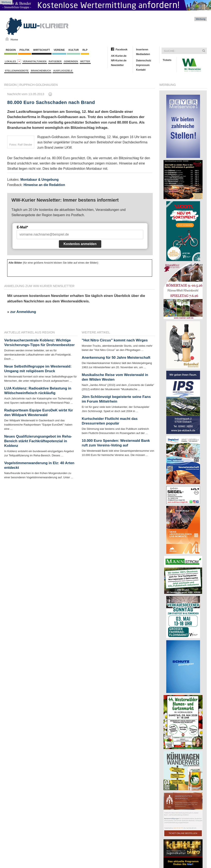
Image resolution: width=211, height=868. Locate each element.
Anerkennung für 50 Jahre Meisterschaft (116, 358)
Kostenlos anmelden (80, 244)
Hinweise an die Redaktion (44, 185)
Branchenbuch (41, 71)
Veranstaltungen (35, 61)
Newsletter (117, 65)
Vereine (59, 50)
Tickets (167, 60)
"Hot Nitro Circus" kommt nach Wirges (115, 340)
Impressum (143, 65)
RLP (85, 50)
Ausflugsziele (63, 71)
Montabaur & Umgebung (40, 180)
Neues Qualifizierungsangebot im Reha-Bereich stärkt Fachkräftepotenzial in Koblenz (38, 441)
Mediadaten (143, 54)
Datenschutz (144, 61)
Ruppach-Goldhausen (38, 85)
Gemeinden (71, 61)
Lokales (13, 61)
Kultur (74, 50)
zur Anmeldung (23, 312)
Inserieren (142, 50)
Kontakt (141, 70)
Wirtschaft (42, 50)
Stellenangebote (17, 71)
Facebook (122, 50)
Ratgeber (55, 61)
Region (11, 50)
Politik (24, 50)
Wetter (85, 61)
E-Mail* (22, 227)
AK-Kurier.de (119, 56)
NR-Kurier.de (119, 61)
